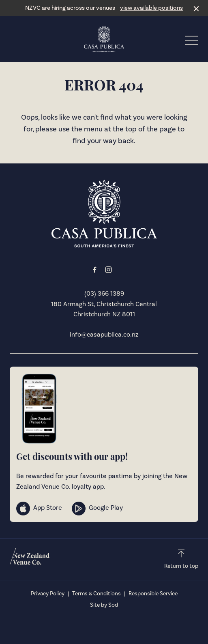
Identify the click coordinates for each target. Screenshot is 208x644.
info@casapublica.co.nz (104, 335)
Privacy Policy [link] (48, 594)
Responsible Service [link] (153, 594)
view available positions (151, 8)
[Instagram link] (109, 270)
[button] (192, 42)
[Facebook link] (95, 270)
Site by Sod (104, 605)
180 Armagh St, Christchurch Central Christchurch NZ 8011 (104, 309)
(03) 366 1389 (104, 294)
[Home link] (104, 39)
